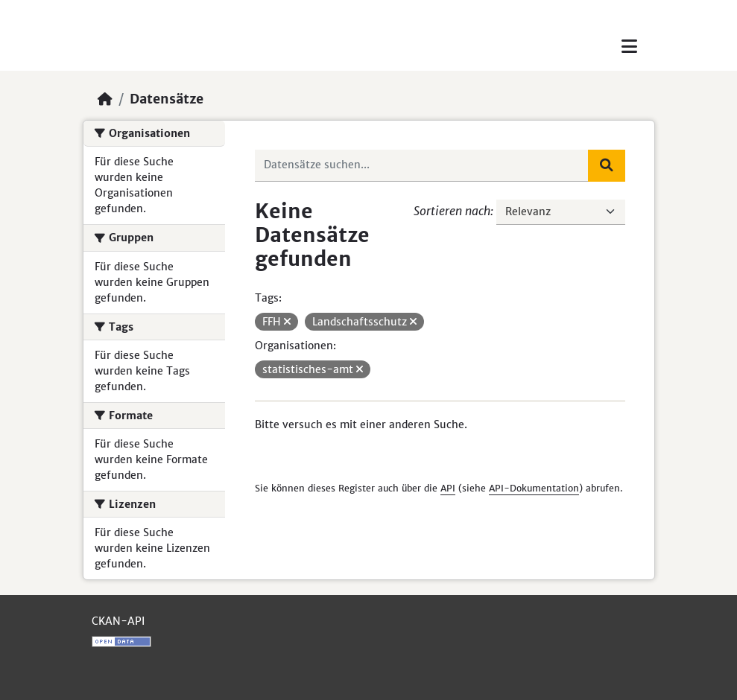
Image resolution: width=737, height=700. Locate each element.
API (448, 488)
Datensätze (167, 99)
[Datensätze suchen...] (422, 165)
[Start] (105, 99)
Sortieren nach (452, 211)
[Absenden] (607, 165)
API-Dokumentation (534, 488)
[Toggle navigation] (629, 47)
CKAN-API (118, 621)
